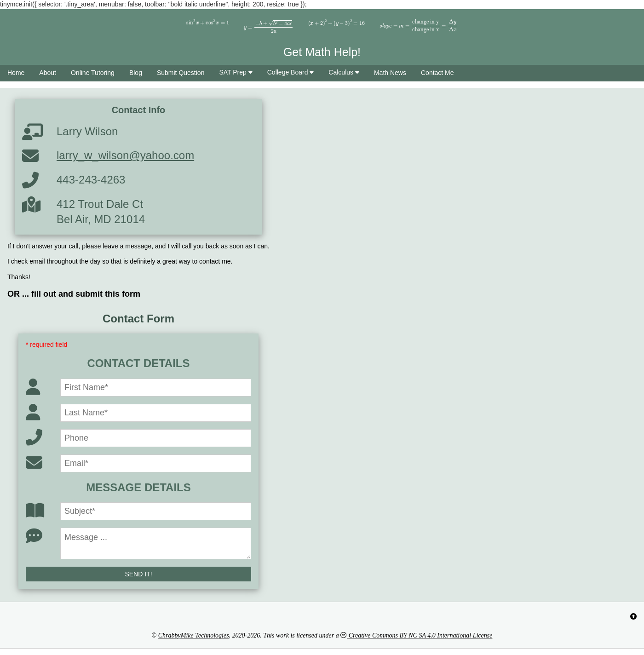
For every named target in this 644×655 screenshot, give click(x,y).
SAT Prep (236, 72)
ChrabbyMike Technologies (194, 635)
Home (16, 73)
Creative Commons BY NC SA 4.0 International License (416, 635)
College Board (291, 72)
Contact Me (437, 73)
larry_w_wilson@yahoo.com (125, 155)
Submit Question (181, 73)
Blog (136, 73)
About (48, 73)
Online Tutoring (93, 73)
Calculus (344, 72)
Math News (390, 73)
